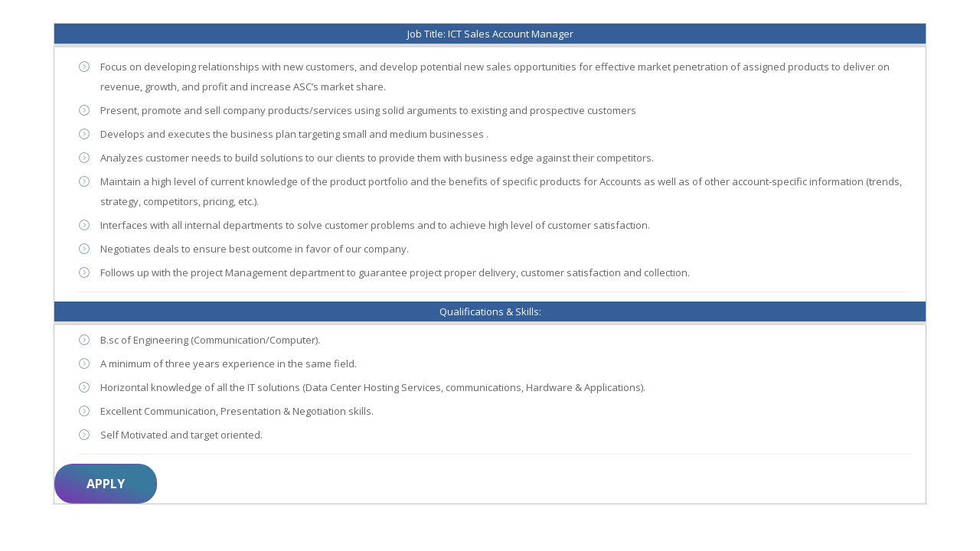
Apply (106, 484)
